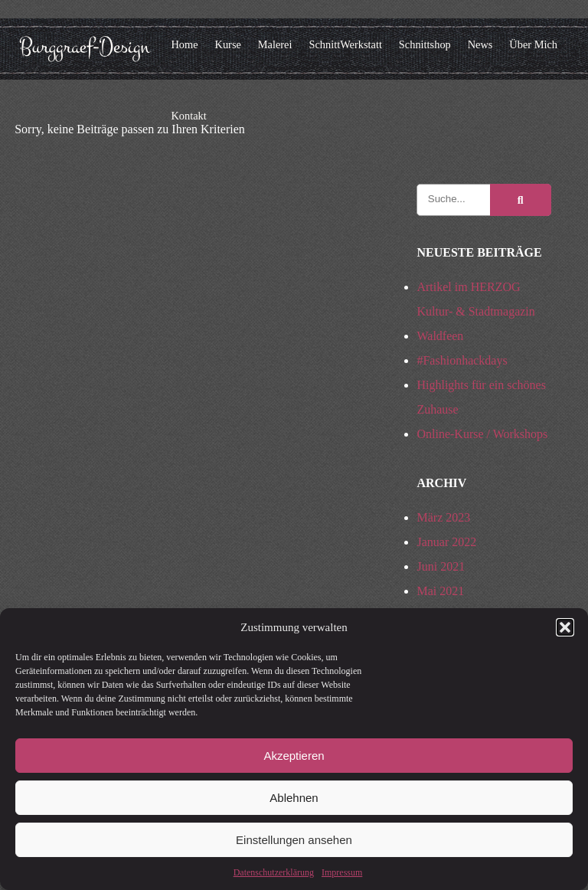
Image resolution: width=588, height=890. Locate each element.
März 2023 (443, 517)
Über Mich (533, 44)
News (480, 44)
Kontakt (188, 116)
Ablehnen (294, 798)
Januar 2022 (446, 542)
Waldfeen (440, 336)
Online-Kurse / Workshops (482, 434)
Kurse (228, 44)
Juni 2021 (441, 566)
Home (184, 44)
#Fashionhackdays (462, 360)
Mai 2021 (440, 591)
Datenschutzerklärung (274, 872)
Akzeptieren (294, 756)
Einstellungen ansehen (294, 840)
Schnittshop (425, 44)
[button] (565, 627)
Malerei (275, 44)
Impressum (342, 872)
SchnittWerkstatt (345, 44)
